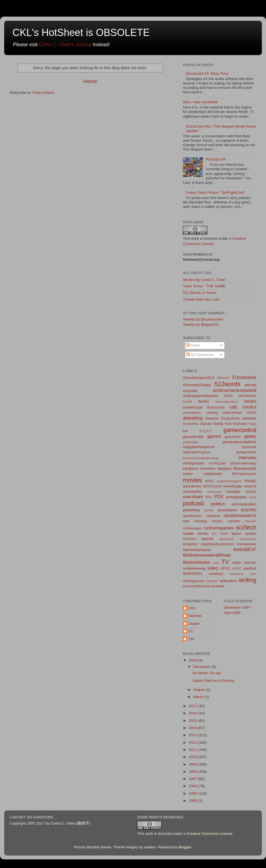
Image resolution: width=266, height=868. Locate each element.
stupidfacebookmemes (217, 544)
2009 (193, 764)
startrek (207, 539)
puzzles (249, 510)
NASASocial (212, 486)
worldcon (212, 581)
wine (253, 574)
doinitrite (249, 418)
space (236, 534)
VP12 (225, 568)
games (214, 436)
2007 (193, 779)
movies (192, 480)
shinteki (203, 534)
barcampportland (227, 402)
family (218, 424)
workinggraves (194, 581)
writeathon (229, 581)
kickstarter (208, 469)
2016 (193, 713)
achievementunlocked (235, 390)
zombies (218, 586)
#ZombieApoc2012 (199, 378)
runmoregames (219, 528)
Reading (201, 521)
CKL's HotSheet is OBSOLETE (81, 33)
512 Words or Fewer (200, 293)
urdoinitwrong (194, 568)
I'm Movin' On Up (207, 673)
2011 (193, 750)
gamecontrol (240, 430)
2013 (193, 735)
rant (186, 521)
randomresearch (240, 515)
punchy (209, 510)
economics (191, 424)
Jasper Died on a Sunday (213, 680)
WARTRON (192, 574)
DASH (252, 413)
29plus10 (223, 378)
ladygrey (224, 468)
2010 (193, 757)
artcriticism (248, 396)
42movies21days (197, 385)
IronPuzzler (217, 463)
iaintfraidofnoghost (197, 452)
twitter (237, 563)
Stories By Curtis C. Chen (204, 280)
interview (247, 458)
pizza (253, 497)
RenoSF (251, 521)
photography (236, 497)
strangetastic (248, 539)
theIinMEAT (245, 549)
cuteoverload (232, 413)
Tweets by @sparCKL (201, 325)
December (202, 667)
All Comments (200, 355)
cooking (212, 413)
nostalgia (233, 491)
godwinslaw (191, 442)
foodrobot (240, 424)
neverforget (232, 486)
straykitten (190, 544)
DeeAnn (212, 418)
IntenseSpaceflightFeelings (201, 458)
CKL (192, 608)
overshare (193, 497)
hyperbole (249, 447)
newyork (250, 486)
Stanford (189, 539)
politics (218, 504)
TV (225, 562)
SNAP (224, 534)
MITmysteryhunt (244, 474)
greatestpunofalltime (239, 442)
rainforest (213, 516)
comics (249, 407)
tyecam (250, 563)
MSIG (210, 481)
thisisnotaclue (196, 562)
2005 (193, 793)
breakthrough (193, 407)
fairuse (206, 424)
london (188, 474)
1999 (193, 801)
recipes (217, 521)
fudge (253, 424)
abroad (250, 385)
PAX (209, 497)
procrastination (244, 504)
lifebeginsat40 (245, 468)
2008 (193, 772)
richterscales (192, 528)
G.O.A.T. (206, 431)
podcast (193, 503)
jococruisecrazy (243, 463)
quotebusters (193, 516)
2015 (193, 721)
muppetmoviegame (229, 481)
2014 (193, 728)
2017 (193, 706)
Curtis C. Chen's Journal (65, 45)
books (250, 401)
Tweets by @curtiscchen (203, 319)
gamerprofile (193, 437)
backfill (187, 402)
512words (227, 384)
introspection (194, 463)
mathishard (213, 474)
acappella (190, 391)
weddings (216, 574)
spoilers (250, 534)
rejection (234, 521)
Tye (191, 639)
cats (234, 407)
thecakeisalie (247, 544)
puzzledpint (227, 510)
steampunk (227, 539)
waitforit (250, 568)
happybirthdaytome (199, 447)
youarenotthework (196, 586)
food (228, 424)
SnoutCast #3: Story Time (207, 73)
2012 (193, 742)
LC (191, 631)
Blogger (185, 847)
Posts (193, 345)
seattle (188, 534)
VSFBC (237, 569)
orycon (251, 491)
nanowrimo (192, 486)
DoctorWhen (230, 418)
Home (90, 81)
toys (216, 563)
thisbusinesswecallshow (207, 555)
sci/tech (246, 527)
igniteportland (246, 452)
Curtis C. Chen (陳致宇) (71, 823)
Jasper (194, 623)
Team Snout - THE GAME (204, 286)
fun (186, 431)
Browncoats (216, 407)
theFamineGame (197, 550)
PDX (219, 497)
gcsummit (233, 437)
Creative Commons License (209, 834)
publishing (191, 510)
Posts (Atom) (44, 93)
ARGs (228, 396)
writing (248, 580)
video (213, 568)
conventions (192, 413)
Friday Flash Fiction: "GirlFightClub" (215, 193)
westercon (237, 574)
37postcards (244, 377)
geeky (250, 436)
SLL (214, 534)
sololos (150, 847)
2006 (193, 786)
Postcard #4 (216, 159)
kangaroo (191, 468)
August (199, 690)
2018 (193, 660)
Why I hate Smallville (200, 102)
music (250, 480)
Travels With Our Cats (201, 299)
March (199, 697)
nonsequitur (193, 491)
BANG (204, 401)
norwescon (214, 492)
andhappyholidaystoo (201, 396)
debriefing (193, 418)
